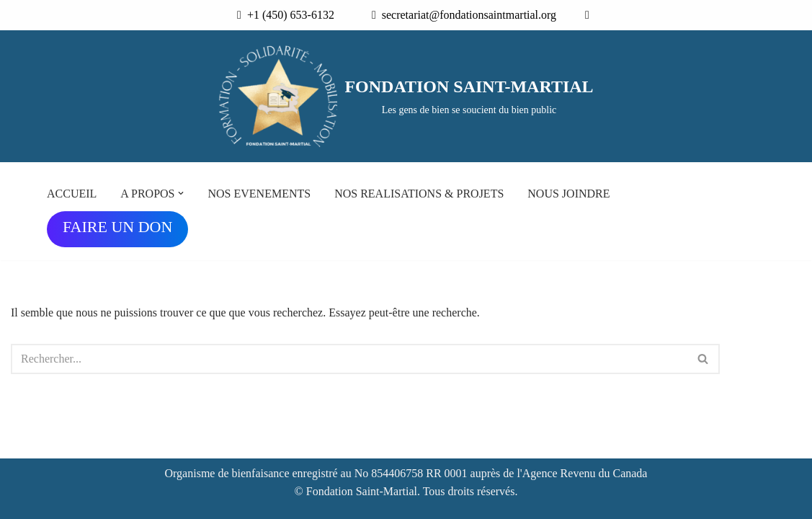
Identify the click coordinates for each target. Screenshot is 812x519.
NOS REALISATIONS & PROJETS (419, 194)
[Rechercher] (349, 359)
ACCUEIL (72, 194)
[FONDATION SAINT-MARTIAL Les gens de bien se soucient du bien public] (406, 97)
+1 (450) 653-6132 (288, 15)
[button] (181, 193)
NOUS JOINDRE (568, 194)
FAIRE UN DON (117, 227)
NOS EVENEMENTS (259, 194)
